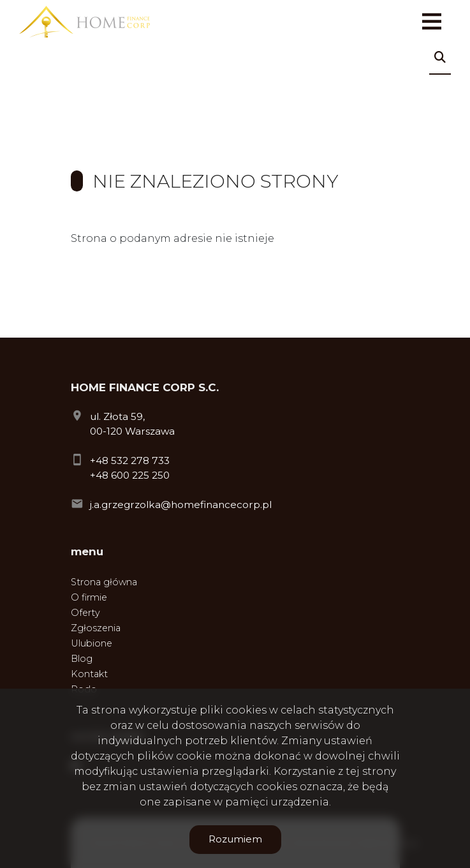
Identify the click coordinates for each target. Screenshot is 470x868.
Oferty (85, 613)
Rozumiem (235, 839)
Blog (82, 659)
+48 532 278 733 (130, 460)
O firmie (89, 597)
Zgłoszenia (96, 628)
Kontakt (89, 674)
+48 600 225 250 (130, 475)
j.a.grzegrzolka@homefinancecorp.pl (181, 505)
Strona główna (104, 582)
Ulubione (92, 643)
